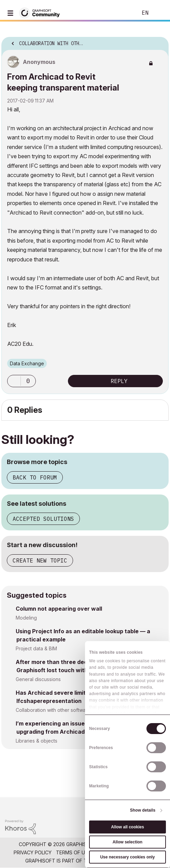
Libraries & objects (37, 741)
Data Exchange (27, 363)
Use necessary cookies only (127, 857)
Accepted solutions (43, 519)
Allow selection (128, 842)
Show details (143, 810)
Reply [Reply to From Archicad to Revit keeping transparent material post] (119, 381)
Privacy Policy (33, 852)
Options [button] (159, 41)
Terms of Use (73, 852)
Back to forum (35, 477)
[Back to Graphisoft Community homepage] (42, 12)
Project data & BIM (36, 648)
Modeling (26, 618)
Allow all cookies (128, 827)
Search (122, 13)
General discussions (38, 679)
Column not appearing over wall (59, 609)
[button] (14, 381)
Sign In (159, 13)
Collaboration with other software (53, 710)
